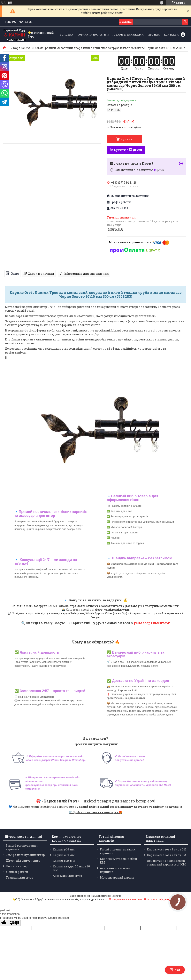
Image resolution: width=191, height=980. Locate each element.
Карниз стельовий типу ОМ (167, 849)
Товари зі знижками (128, 35)
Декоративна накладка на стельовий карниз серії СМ (166, 863)
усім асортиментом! (152, 623)
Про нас (154, 35)
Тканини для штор (19, 877)
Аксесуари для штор (67, 876)
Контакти (171, 35)
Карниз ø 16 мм (64, 849)
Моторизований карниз (117, 877)
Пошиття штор (17, 866)
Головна (67, 35)
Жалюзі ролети (17, 872)
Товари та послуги (92, 35)
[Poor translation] (14, 923)
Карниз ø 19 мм (64, 855)
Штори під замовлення (23, 860)
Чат (175, 970)
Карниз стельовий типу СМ (167, 855)
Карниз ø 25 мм (64, 861)
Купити (126, 139)
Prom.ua (116, 896)
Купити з (128, 150)
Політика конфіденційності (161, 899)
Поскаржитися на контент (126, 899)
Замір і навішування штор (25, 855)
